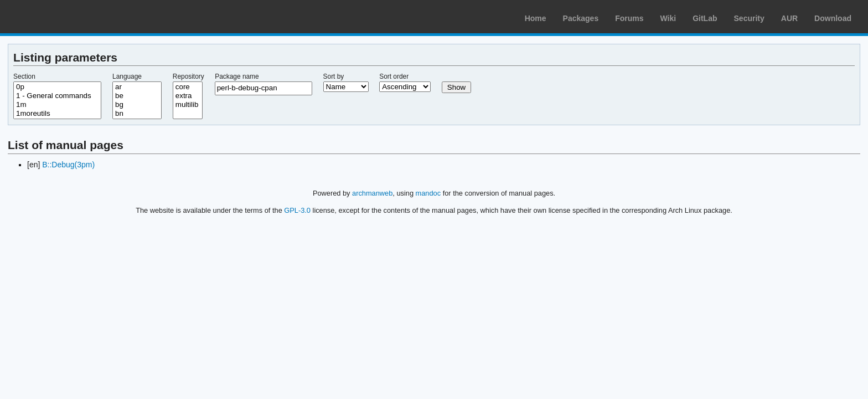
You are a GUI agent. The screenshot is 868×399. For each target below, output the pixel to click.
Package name (237, 76)
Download (833, 18)
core (188, 87)
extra (188, 96)
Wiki (668, 18)
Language (127, 76)
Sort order (394, 76)
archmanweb (372, 193)
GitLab (705, 18)
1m (57, 105)
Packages (581, 18)
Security (749, 18)
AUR (789, 18)
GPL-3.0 (297, 210)
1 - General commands (57, 96)
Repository (188, 76)
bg (137, 105)
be (137, 96)
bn (137, 114)
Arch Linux (61, 17)
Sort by (334, 76)
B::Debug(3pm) (68, 165)
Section (24, 76)
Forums (629, 18)
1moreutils (57, 114)
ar (137, 87)
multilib (188, 105)
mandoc (428, 193)
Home (536, 18)
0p (57, 87)
